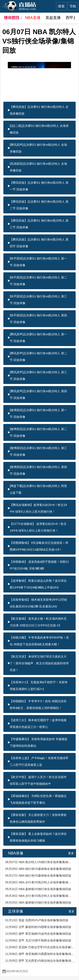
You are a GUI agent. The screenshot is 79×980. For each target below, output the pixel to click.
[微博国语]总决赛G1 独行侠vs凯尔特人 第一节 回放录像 (38, 413)
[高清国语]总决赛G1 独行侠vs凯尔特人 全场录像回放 (38, 167)
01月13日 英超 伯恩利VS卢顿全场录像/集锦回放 (37, 920)
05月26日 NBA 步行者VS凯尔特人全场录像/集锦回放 (40, 896)
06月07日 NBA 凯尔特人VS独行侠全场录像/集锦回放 (40, 862)
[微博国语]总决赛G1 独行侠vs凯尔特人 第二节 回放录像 (38, 432)
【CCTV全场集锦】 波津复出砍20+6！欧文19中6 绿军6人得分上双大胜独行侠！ (38, 527)
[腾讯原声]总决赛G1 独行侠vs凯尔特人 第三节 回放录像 (38, 376)
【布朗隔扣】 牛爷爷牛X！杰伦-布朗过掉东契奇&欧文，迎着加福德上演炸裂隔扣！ (38, 705)
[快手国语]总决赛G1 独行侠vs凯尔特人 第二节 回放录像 (38, 281)
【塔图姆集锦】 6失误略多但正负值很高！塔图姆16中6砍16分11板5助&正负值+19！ (39, 546)
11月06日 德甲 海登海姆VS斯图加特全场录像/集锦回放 (40, 954)
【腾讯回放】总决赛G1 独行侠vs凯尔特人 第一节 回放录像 (39, 186)
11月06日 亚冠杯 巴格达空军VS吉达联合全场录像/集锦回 (40, 947)
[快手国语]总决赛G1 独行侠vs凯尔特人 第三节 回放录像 (38, 300)
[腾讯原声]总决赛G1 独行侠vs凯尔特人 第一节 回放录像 (38, 338)
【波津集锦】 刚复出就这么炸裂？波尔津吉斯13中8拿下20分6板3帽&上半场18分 (38, 584)
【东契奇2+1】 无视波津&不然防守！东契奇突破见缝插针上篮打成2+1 (39, 686)
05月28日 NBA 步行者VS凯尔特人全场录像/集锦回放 (40, 882)
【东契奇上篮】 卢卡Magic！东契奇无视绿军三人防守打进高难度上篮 (39, 761)
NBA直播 (33, 18)
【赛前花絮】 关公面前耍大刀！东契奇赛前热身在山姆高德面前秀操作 (38, 818)
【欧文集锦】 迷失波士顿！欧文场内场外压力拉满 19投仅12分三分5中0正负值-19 (38, 622)
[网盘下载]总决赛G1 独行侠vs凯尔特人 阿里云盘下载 (38, 489)
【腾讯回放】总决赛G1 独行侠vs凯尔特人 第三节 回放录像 (39, 224)
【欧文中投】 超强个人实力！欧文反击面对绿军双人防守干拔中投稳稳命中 (38, 780)
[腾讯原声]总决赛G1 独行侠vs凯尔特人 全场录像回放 (38, 148)
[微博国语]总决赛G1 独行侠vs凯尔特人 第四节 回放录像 (38, 470)
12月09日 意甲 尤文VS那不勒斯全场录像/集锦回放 (38, 940)
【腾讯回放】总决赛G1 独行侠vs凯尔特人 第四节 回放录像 (39, 243)
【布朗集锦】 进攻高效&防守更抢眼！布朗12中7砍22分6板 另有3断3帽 (39, 565)
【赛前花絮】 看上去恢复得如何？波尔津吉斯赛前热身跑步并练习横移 (38, 837)
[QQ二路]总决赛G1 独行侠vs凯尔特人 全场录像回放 (39, 129)
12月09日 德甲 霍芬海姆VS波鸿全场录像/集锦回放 (38, 934)
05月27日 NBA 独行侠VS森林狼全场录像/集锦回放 (38, 876)
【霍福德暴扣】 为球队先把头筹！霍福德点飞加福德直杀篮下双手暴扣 (38, 799)
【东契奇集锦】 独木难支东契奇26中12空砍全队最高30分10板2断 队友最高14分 (38, 603)
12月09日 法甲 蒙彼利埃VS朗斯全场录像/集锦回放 (38, 927)
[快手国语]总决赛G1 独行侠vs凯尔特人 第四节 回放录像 (38, 319)
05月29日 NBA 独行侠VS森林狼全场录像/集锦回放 (38, 869)
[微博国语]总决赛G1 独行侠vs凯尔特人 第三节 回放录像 (38, 451)
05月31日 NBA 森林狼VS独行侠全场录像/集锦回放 (38, 889)
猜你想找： (12, 18)
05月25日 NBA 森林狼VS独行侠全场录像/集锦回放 (38, 902)
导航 (73, 6)
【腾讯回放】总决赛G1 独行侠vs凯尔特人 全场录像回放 (39, 110)
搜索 (61, 6)
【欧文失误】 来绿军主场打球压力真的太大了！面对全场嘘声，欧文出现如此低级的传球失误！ (39, 663)
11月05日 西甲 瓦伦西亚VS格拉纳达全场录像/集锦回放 (40, 961)
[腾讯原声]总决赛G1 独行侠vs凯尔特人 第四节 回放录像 (38, 394)
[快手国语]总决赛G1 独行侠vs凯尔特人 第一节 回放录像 (38, 262)
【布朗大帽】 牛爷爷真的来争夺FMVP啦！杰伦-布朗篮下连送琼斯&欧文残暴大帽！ (39, 641)
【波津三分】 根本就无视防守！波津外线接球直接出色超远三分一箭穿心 (38, 723)
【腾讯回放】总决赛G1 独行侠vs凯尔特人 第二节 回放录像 (39, 205)
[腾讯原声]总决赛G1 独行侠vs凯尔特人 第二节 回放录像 (38, 357)
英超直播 (53, 18)
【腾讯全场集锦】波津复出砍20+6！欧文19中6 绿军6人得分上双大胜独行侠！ (38, 508)
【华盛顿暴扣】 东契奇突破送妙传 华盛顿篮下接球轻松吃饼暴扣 (39, 742)
